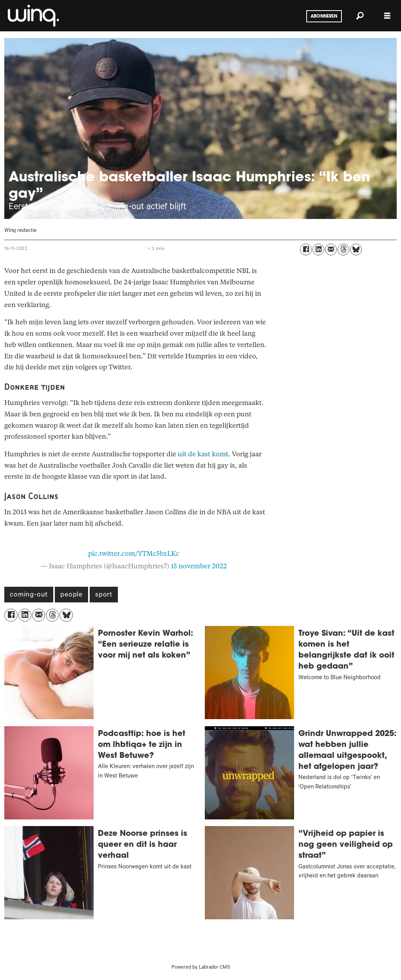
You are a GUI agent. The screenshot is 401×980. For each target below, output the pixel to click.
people (71, 595)
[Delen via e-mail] (331, 250)
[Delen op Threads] (343, 250)
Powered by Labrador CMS (201, 968)
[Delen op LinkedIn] (318, 250)
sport (104, 595)
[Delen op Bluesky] (356, 250)
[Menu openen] (387, 16)
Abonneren (324, 16)
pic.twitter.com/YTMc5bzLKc (134, 554)
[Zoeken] (360, 16)
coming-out (29, 595)
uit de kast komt (203, 454)
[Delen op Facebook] (306, 250)
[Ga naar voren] (33, 16)
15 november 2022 (199, 566)
